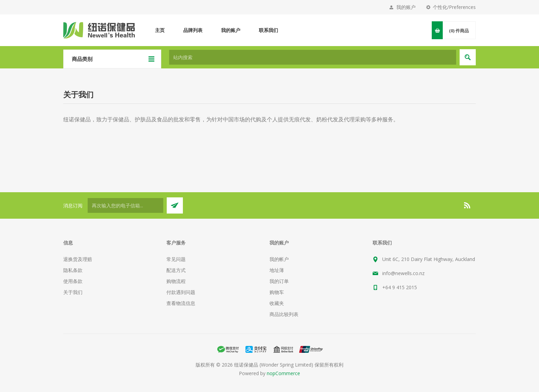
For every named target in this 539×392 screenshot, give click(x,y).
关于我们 (73, 292)
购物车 (277, 292)
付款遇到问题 (181, 292)
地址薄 (277, 270)
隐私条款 (73, 270)
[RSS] (467, 205)
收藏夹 (277, 303)
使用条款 (73, 281)
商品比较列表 (284, 314)
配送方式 (176, 270)
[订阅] (125, 205)
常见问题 (176, 259)
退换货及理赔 (78, 259)
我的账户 (406, 7)
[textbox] (313, 57)
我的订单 (279, 281)
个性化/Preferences (454, 7)
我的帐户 (279, 259)
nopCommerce (283, 373)
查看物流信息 (181, 303)
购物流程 (176, 281)
